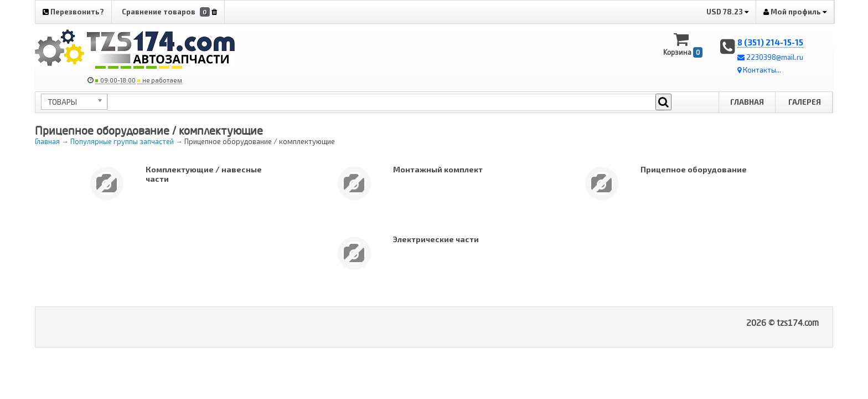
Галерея (805, 102)
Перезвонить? (73, 12)
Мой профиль (795, 12)
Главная (747, 102)
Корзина (683, 45)
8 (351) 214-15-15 (770, 42)
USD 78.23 (727, 12)
